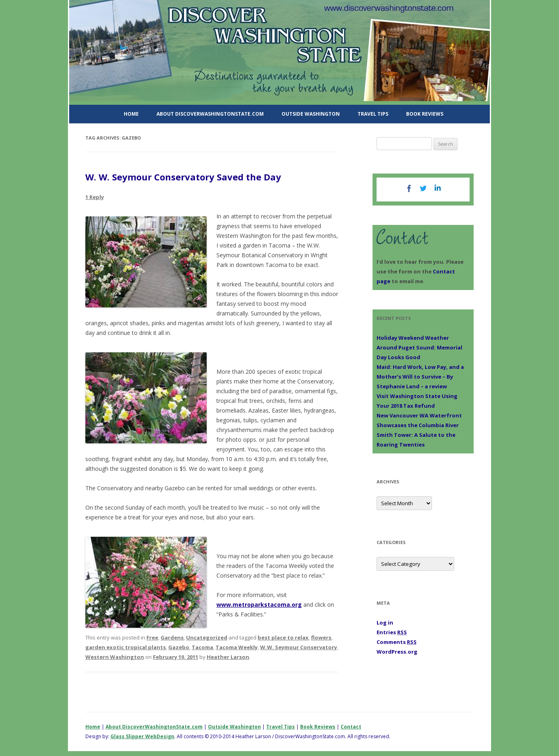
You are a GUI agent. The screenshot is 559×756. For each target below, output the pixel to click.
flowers (321, 637)
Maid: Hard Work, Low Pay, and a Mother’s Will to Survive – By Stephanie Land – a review (420, 377)
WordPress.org (397, 652)
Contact (351, 727)
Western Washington (115, 657)
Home (131, 114)
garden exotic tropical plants (126, 647)
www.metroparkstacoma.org (259, 605)
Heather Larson (228, 657)
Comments (397, 642)
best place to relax (283, 637)
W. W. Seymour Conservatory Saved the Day (183, 177)
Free (152, 637)
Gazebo (179, 647)
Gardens (172, 637)
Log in (385, 623)
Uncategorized (207, 637)
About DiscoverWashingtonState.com (210, 114)
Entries (392, 632)
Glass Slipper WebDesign (142, 736)
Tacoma (202, 647)
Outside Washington (311, 114)
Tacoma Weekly (237, 647)
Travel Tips (373, 114)
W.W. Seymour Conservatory (299, 647)
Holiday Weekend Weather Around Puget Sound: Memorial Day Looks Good (419, 347)
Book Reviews (425, 114)
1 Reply (95, 197)
